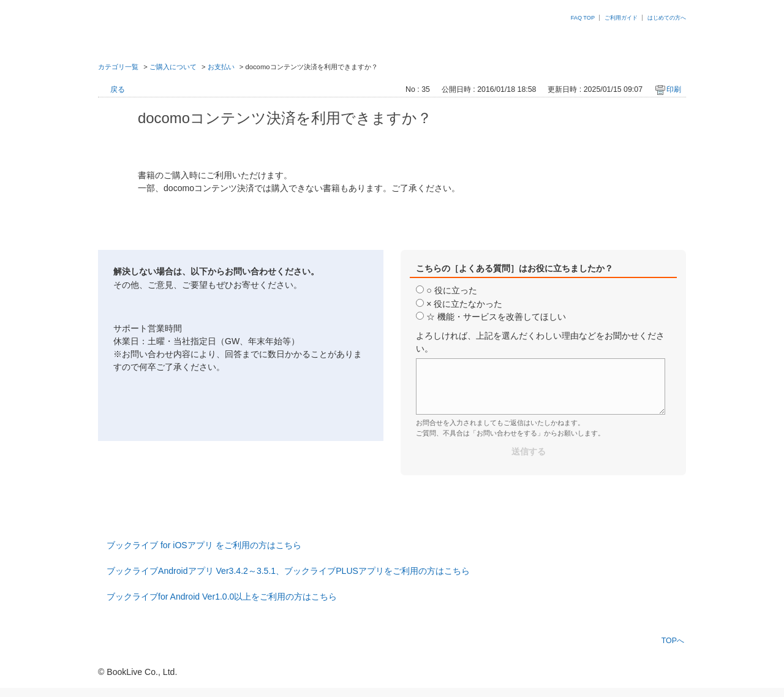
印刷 (674, 89)
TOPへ (673, 640)
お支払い (221, 67)
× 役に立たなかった (464, 304)
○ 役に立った (451, 290)
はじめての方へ (667, 18)
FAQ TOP (583, 18)
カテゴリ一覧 (118, 67)
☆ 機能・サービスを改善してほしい (496, 317)
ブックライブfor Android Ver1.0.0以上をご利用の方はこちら (222, 597)
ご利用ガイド (621, 18)
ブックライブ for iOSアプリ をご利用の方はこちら (204, 545)
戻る (118, 89)
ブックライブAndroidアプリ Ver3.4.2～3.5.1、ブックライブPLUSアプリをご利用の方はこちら (288, 571)
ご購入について (173, 67)
